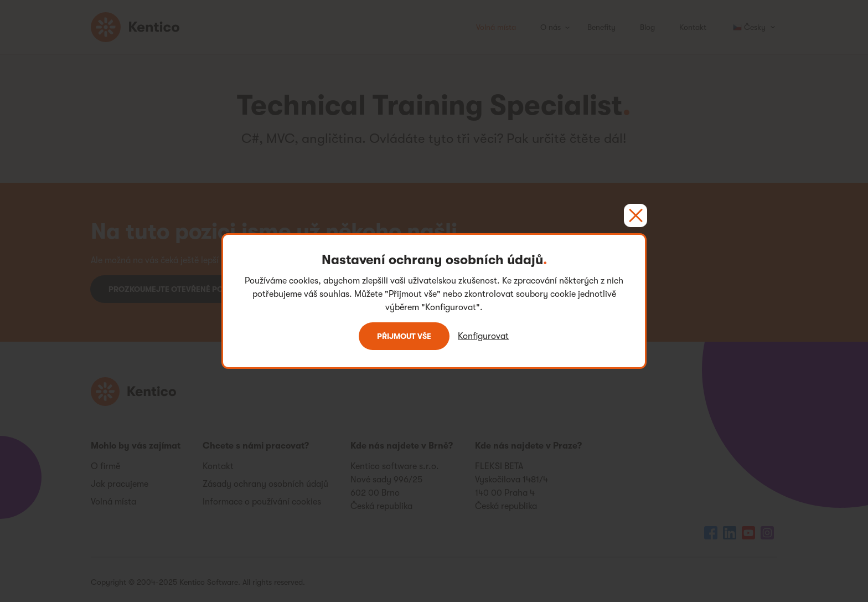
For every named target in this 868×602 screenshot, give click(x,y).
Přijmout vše (404, 336)
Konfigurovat (483, 336)
